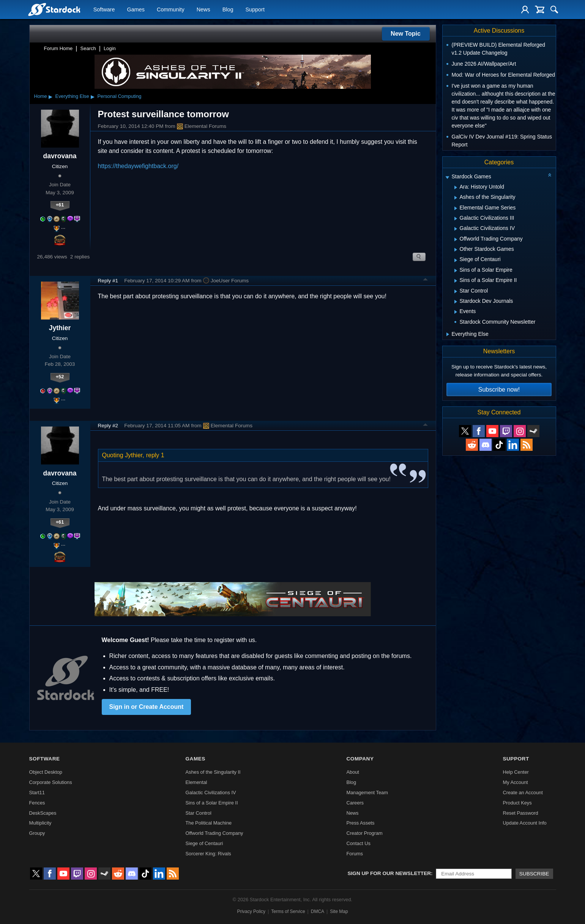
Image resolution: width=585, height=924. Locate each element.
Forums (354, 854)
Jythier (60, 328)
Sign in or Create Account (147, 707)
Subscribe (534, 874)
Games (136, 10)
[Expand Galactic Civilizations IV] (456, 229)
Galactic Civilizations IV (211, 793)
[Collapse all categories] (550, 175)
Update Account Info (524, 823)
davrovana (60, 156)
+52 (60, 377)
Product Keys (517, 803)
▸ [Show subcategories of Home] (50, 96)
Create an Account (523, 793)
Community (171, 10)
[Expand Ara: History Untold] (456, 187)
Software (104, 10)
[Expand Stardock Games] (447, 177)
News (203, 10)
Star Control (199, 813)
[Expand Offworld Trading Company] (456, 239)
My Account (515, 782)
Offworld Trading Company (214, 833)
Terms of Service (288, 911)
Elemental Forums (202, 126)
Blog (228, 10)
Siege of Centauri (204, 843)
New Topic (406, 34)
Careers (355, 803)
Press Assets (360, 823)
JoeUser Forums (226, 280)
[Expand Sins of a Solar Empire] (456, 271)
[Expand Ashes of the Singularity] (456, 198)
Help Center (516, 772)
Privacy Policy (251, 911)
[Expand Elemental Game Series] (456, 208)
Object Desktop (46, 772)
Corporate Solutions (51, 782)
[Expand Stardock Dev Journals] (456, 302)
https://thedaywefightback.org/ (138, 166)
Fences (37, 803)
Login (110, 48)
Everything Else (72, 96)
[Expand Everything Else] (448, 334)
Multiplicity (40, 823)
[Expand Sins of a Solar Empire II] (456, 281)
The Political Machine (209, 823)
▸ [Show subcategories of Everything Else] (93, 96)
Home (41, 96)
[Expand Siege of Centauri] (456, 260)
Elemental (196, 782)
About (352, 772)
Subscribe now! (499, 390)
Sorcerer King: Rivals (208, 854)
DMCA (318, 911)
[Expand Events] (456, 312)
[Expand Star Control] (456, 291)
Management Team (367, 793)
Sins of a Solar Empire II (212, 803)
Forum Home (58, 48)
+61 (60, 205)
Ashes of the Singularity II (213, 772)
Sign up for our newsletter (389, 873)
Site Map (339, 911)
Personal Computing (120, 96)
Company (360, 759)
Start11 (37, 793)
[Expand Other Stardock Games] (456, 250)
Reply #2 (108, 426)
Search (88, 48)
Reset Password (520, 813)
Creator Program (364, 833)
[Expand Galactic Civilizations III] (456, 219)
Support (255, 10)
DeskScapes (43, 813)
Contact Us (358, 843)
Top (426, 280)
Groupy (37, 833)
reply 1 (155, 455)
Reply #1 (108, 281)
